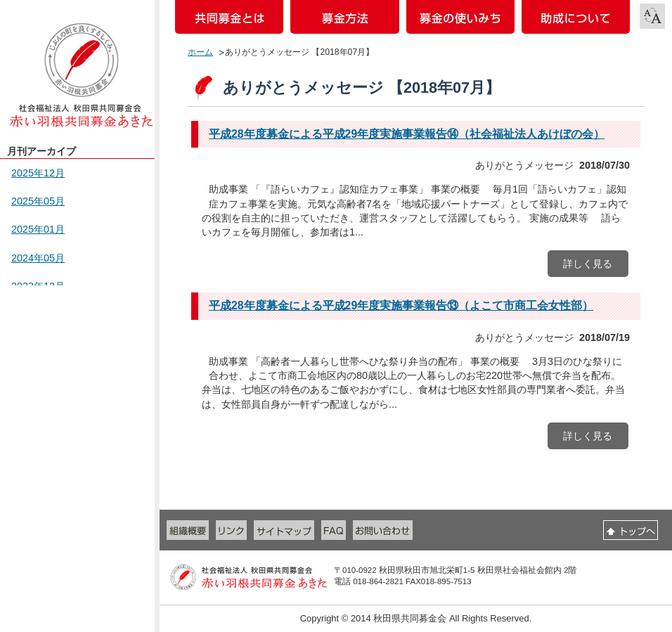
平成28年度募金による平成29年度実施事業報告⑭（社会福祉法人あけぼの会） (407, 134)
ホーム (200, 52)
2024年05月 (38, 258)
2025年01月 (38, 229)
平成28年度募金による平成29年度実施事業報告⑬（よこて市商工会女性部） (401, 305)
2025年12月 (38, 173)
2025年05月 (38, 201)
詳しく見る (588, 264)
